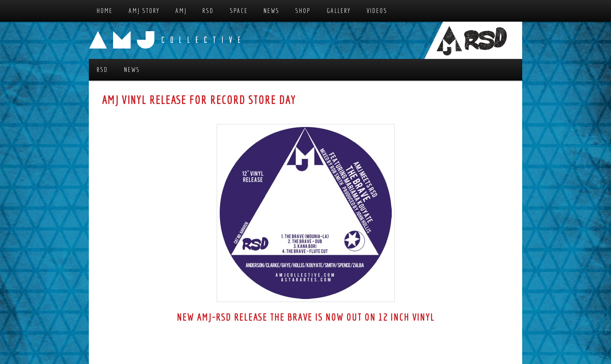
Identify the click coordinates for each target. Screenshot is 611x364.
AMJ (181, 11)
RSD (208, 11)
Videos (377, 11)
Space (239, 11)
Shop (303, 11)
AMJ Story (144, 11)
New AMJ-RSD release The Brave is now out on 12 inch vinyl (306, 317)
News (271, 11)
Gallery (339, 11)
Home (105, 11)
